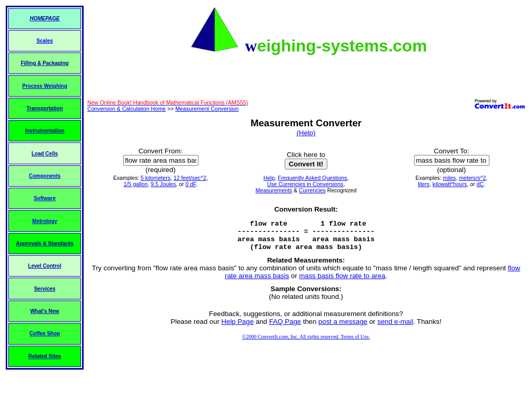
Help (269, 178)
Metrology (45, 221)
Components (44, 176)
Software (45, 198)
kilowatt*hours (450, 184)
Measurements (274, 190)
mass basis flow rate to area (342, 282)
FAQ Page (285, 328)
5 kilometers (156, 178)
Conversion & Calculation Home (127, 109)
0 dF (191, 184)
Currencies (312, 190)
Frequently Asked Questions (312, 178)
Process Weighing (45, 86)
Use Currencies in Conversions (305, 184)
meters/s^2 (472, 178)
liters (424, 184)
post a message (343, 328)
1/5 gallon (136, 184)
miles (450, 178)
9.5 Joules (163, 184)
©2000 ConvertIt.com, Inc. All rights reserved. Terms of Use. (306, 343)
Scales (45, 41)
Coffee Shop (45, 333)
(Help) (306, 133)
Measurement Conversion (207, 109)
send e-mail (395, 328)
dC (480, 184)
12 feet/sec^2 (190, 178)
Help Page (237, 328)
